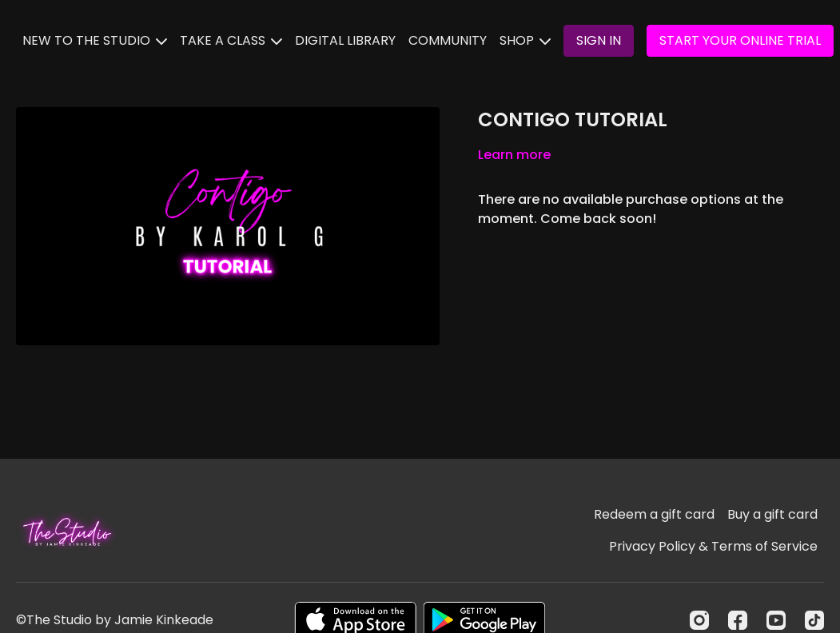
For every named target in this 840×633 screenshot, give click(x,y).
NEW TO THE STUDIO (95, 40)
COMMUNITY (448, 40)
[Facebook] (738, 620)
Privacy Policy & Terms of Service (713, 546)
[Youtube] (776, 620)
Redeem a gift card (654, 514)
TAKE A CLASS (231, 40)
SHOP (525, 40)
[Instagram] (699, 620)
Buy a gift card (772, 514)
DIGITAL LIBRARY (345, 40)
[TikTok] (814, 620)
